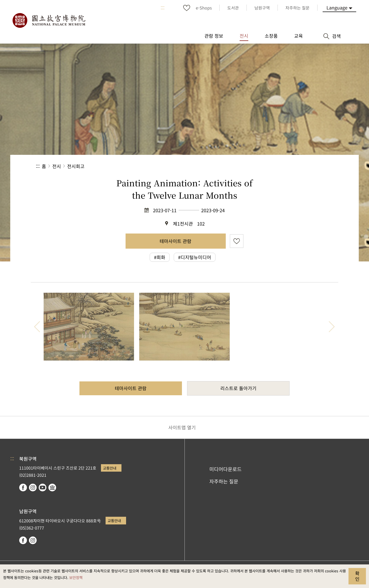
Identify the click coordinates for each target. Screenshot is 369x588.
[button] (294, 166)
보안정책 (76, 577)
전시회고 (76, 166)
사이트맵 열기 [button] (182, 427)
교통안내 (110, 468)
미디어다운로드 (225, 469)
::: (163, 8)
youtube (43, 488)
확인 (357, 576)
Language (337, 7)
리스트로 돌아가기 (238, 388)
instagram (33, 488)
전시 (57, 166)
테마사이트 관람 (176, 241)
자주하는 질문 (224, 481)
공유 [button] (277, 166)
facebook (23, 488)
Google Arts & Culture (52, 488)
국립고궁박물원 (49, 21)
